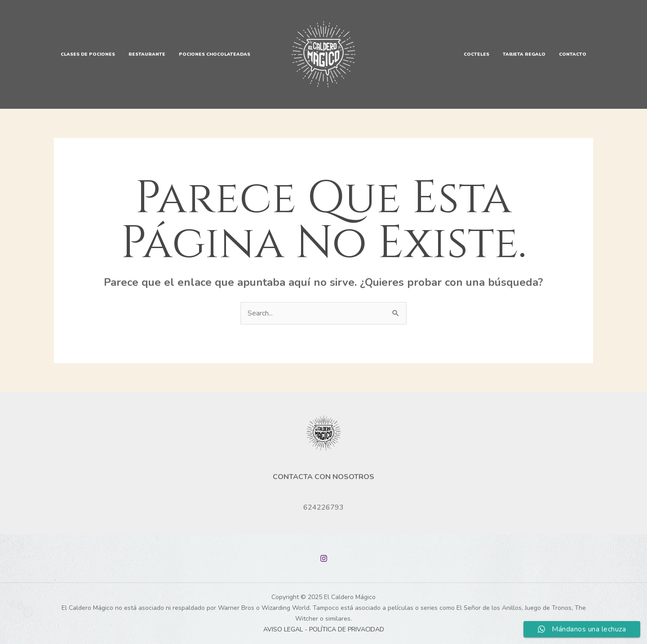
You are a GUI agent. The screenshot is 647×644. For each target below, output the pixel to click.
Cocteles (476, 54)
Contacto (573, 54)
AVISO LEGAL (283, 629)
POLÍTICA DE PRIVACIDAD (347, 629)
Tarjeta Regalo (524, 54)
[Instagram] (324, 558)
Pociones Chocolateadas (215, 54)
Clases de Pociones (88, 54)
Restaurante (147, 54)
